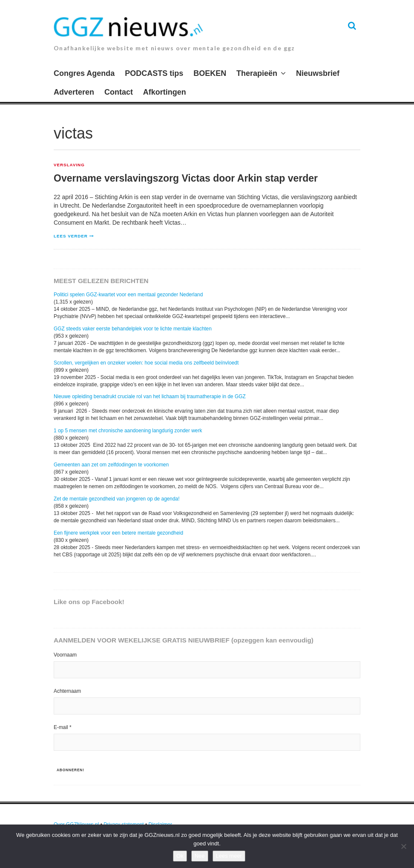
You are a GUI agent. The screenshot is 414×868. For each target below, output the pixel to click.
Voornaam (65, 655)
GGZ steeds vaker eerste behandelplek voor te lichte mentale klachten (133, 329)
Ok (180, 856)
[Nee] (403, 846)
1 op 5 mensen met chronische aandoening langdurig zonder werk (128, 431)
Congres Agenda (84, 73)
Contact (119, 92)
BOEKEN (210, 73)
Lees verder (71, 236)
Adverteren (74, 92)
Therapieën (257, 73)
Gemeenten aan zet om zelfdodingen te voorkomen (111, 465)
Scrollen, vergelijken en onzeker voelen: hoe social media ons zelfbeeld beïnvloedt (146, 363)
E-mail (63, 727)
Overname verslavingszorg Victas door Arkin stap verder (186, 178)
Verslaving (69, 165)
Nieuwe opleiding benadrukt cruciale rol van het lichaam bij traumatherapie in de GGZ (150, 396)
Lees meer (229, 856)
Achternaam (67, 691)
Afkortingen (165, 92)
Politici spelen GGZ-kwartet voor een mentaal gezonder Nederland (128, 295)
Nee (200, 856)
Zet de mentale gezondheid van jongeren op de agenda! (117, 499)
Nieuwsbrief (318, 73)
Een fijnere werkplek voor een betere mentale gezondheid (118, 533)
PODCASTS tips (154, 73)
